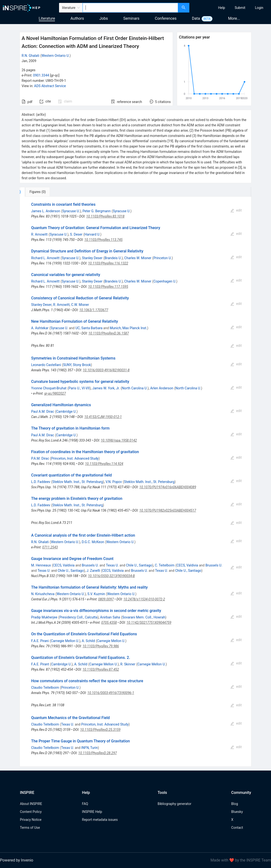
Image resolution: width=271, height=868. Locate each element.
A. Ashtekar (40, 328)
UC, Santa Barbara (89, 328)
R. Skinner (128, 664)
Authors (77, 18)
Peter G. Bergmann (96, 211)
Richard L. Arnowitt (45, 258)
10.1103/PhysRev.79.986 (101, 646)
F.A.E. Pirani (40, 641)
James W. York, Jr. (106, 388)
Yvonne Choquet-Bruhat (49, 388)
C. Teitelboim (165, 565)
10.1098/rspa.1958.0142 (119, 440)
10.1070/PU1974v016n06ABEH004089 (168, 487)
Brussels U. (90, 565)
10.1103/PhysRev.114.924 (104, 464)
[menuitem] (222, 8)
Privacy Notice (31, 820)
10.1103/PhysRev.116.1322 (108, 263)
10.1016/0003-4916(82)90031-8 (106, 370)
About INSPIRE (31, 804)
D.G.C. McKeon (93, 542)
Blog (235, 804)
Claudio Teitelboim (45, 688)
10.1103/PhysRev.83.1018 (105, 216)
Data (196, 18)
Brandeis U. (113, 258)
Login (259, 8)
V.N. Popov (114, 482)
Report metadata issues (100, 820)
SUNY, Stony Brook (77, 365)
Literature (47, 18)
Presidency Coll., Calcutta (79, 617)
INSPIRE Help (92, 812)
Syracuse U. (71, 211)
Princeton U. (163, 258)
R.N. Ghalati (30, 56)
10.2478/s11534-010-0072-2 (144, 599)
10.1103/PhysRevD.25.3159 (100, 730)
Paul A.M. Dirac (43, 411)
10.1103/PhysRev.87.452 (101, 669)
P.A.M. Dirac (40, 458)
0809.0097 (106, 599)
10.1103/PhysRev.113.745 (103, 240)
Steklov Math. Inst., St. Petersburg (78, 482)
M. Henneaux (41, 565)
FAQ (85, 804)
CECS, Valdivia (64, 565)
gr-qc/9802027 (55, 393)
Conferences (166, 18)
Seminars (131, 18)
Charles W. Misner (138, 258)
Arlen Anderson (162, 388)
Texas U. (112, 565)
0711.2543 (50, 547)
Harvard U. (93, 234)
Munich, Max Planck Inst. (129, 328)
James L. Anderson (46, 211)
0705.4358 (109, 623)
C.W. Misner (80, 305)
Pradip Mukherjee (44, 617)
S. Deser (76, 234)
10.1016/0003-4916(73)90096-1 (111, 693)
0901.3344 (41, 75)
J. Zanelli (93, 571)
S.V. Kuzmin (96, 594)
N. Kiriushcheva (43, 594)
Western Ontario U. (56, 56)
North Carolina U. (135, 388)
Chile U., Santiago (139, 565)
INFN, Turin (89, 748)
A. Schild (88, 641)
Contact (237, 828)
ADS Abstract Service (50, 86)
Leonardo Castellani (46, 365)
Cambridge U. (66, 411)
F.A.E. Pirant (40, 664)
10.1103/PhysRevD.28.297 (98, 753)
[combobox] (130, 8)
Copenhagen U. (165, 281)
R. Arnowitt (39, 234)
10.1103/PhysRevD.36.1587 (109, 333)
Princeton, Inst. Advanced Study (75, 458)
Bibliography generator (174, 804)
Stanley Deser (92, 258)
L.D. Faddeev (41, 482)
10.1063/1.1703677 (94, 310)
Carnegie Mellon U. (65, 641)
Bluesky (237, 812)
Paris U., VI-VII (79, 388)
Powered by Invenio (17, 860)
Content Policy (31, 812)
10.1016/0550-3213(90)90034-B (111, 576)
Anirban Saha (110, 617)
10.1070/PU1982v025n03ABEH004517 (168, 510)
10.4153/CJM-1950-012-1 (103, 417)
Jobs (104, 18)
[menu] (231, 8)
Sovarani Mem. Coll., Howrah (144, 617)
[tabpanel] (135, 482)
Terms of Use (30, 828)
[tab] (36, 192)
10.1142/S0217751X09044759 (149, 623)
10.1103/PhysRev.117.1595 (108, 287)
